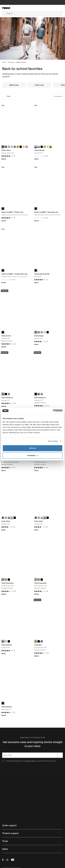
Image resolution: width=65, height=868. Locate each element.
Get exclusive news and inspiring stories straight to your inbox (33, 744)
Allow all (32, 448)
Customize (33, 455)
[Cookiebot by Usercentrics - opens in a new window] (53, 411)
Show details (53, 441)
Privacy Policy (30, 761)
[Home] (12, 8)
